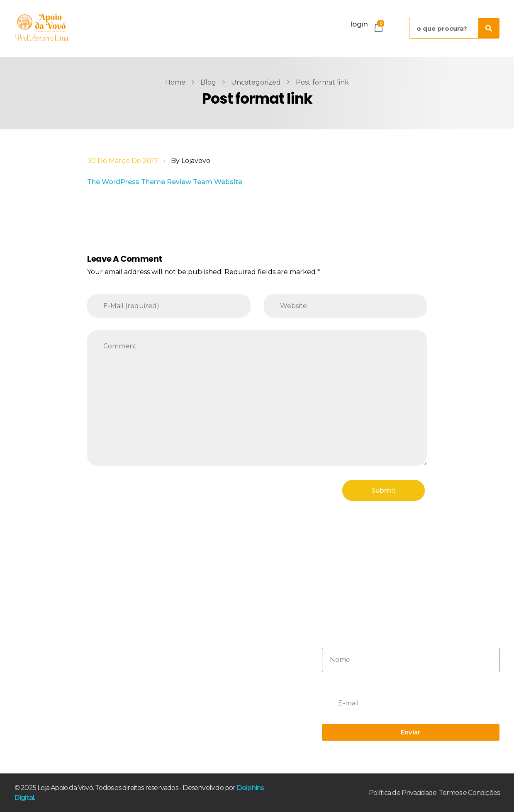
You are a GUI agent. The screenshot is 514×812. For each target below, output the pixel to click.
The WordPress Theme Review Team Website (165, 182)
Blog (208, 82)
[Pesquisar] (489, 28)
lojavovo (196, 161)
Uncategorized (256, 82)
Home (175, 82)
